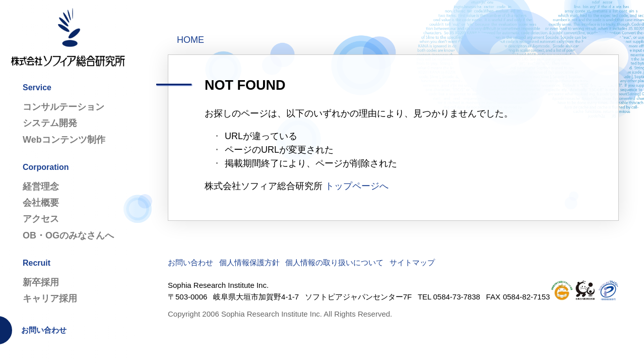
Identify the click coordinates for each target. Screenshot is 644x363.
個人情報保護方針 (249, 262)
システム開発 (50, 123)
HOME (190, 40)
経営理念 (41, 187)
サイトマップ (412, 262)
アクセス (41, 219)
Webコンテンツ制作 (64, 140)
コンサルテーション (63, 107)
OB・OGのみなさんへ (68, 235)
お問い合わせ (44, 330)
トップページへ (357, 186)
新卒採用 (41, 282)
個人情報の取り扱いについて (334, 262)
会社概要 (41, 203)
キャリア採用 (50, 298)
